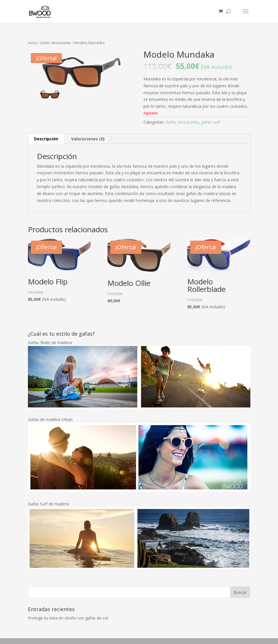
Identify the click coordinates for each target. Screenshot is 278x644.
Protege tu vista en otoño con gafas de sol (68, 618)
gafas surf (211, 122)
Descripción (46, 139)
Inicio (32, 43)
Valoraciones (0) (88, 139)
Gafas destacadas (56, 43)
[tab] (46, 139)
